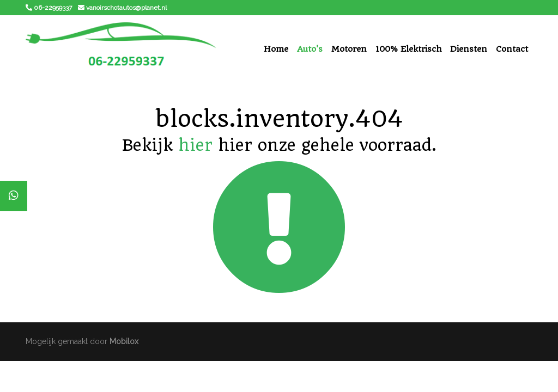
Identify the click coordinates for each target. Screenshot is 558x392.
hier (195, 145)
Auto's (310, 49)
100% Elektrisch (408, 49)
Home (276, 49)
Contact (512, 49)
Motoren (349, 49)
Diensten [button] (469, 49)
